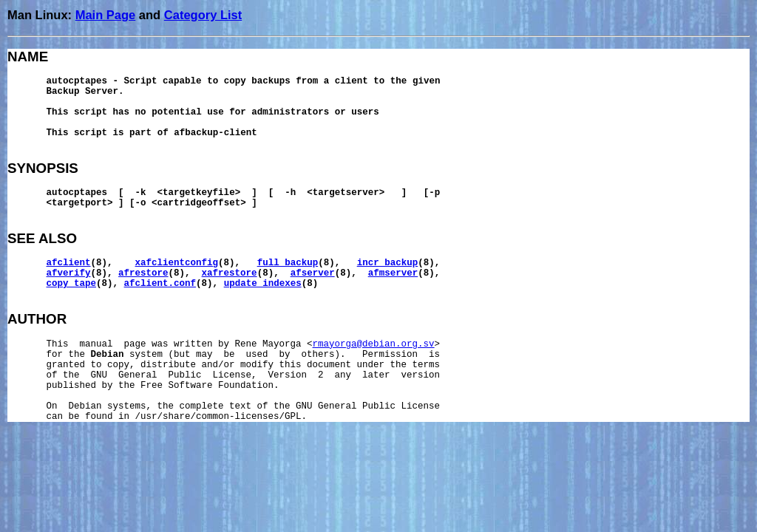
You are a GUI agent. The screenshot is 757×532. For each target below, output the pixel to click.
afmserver (393, 273)
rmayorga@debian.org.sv (374, 344)
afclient (69, 263)
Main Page (106, 15)
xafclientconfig (177, 263)
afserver (313, 273)
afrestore (143, 273)
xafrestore (230, 273)
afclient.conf (160, 284)
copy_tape (72, 284)
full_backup (288, 263)
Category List (203, 15)
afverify (69, 273)
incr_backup (388, 263)
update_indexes (263, 284)
